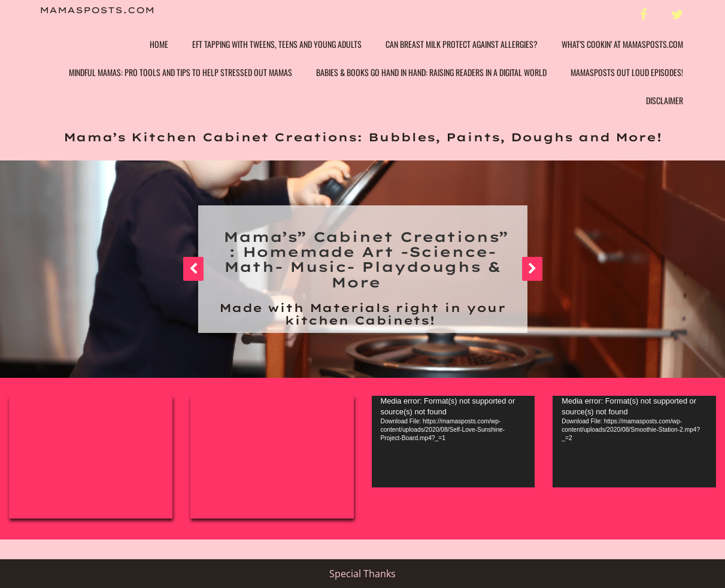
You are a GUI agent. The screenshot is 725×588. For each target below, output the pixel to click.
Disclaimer (665, 100)
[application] (453, 442)
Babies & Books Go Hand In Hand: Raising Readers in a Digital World (431, 72)
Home (159, 44)
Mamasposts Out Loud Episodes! (627, 72)
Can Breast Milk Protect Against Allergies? (462, 44)
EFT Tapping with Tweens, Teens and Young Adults (277, 44)
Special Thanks (362, 574)
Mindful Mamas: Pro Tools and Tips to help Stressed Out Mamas (181, 72)
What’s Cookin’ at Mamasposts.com (622, 44)
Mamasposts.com (97, 10)
